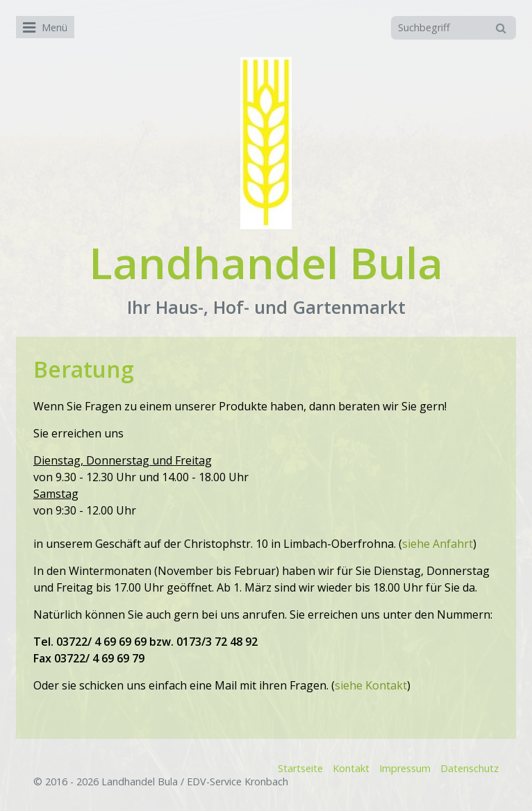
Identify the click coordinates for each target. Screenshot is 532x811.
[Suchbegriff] (454, 28)
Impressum (405, 768)
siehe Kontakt (371, 685)
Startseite (300, 768)
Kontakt (351, 768)
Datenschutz (469, 768)
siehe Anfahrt (438, 544)
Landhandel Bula (266, 262)
